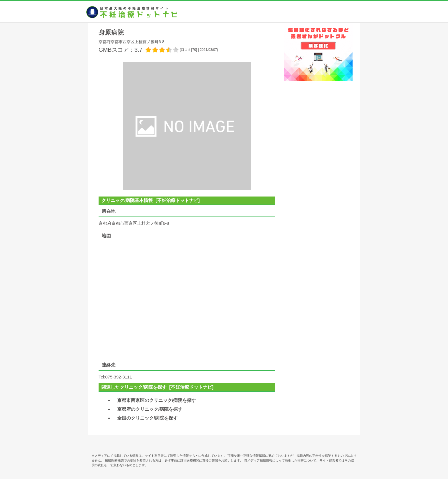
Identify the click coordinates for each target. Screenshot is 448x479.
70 (194, 50)
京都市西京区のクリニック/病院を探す (157, 400)
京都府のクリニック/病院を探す (150, 409)
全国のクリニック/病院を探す (147, 418)
